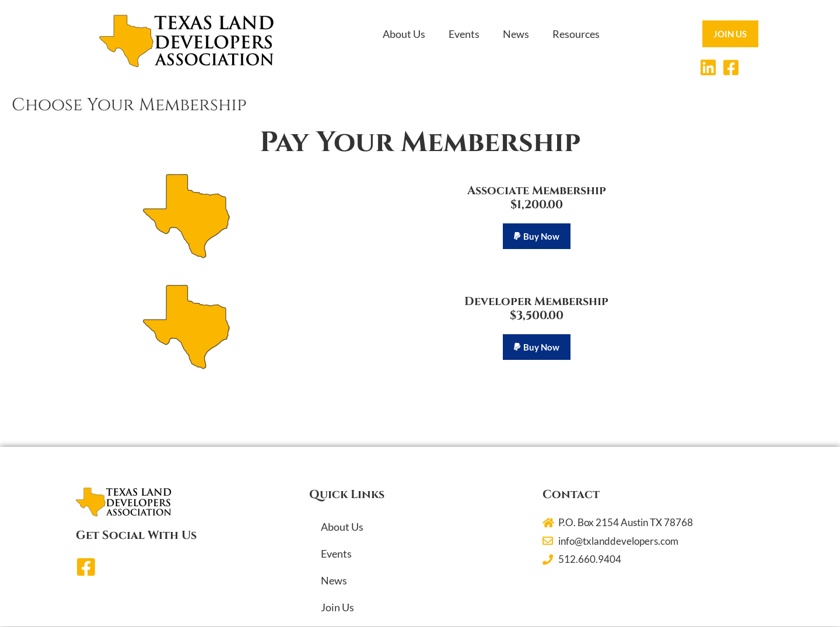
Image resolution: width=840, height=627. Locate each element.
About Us (404, 34)
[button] (537, 237)
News (516, 34)
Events (464, 34)
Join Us (337, 608)
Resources (576, 34)
